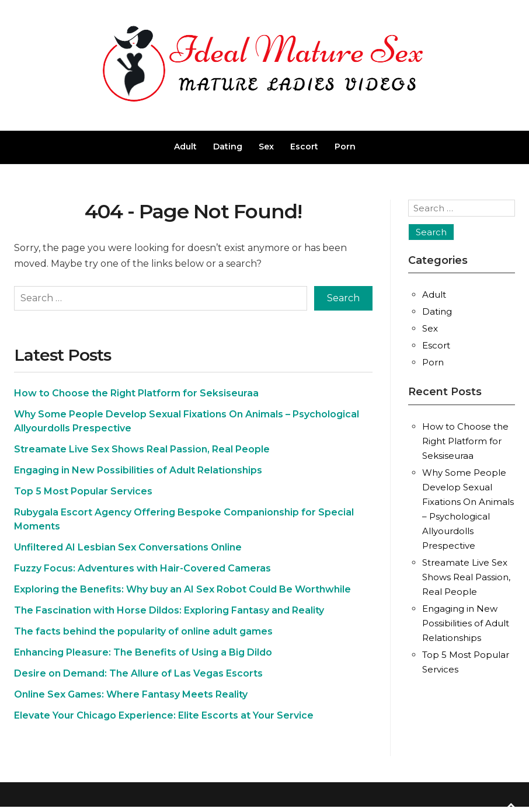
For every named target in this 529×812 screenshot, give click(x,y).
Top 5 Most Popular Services (83, 491)
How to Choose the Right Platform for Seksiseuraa (136, 393)
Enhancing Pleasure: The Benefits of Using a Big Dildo (143, 652)
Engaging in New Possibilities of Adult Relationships (138, 470)
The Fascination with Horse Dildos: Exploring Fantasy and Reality (169, 610)
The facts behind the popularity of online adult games (143, 631)
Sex (266, 147)
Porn (345, 147)
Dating (228, 147)
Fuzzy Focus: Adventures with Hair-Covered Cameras (142, 568)
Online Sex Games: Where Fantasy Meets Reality (131, 694)
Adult (185, 147)
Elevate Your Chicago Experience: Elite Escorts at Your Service (164, 715)
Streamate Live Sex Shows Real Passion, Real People (142, 449)
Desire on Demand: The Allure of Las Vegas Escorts (138, 673)
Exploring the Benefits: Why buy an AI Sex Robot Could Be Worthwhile (182, 589)
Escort (304, 147)
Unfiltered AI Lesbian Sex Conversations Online (128, 547)
